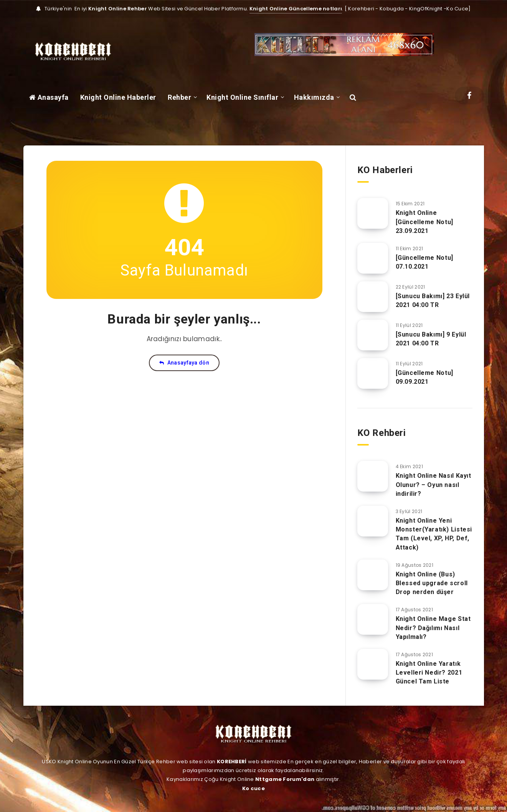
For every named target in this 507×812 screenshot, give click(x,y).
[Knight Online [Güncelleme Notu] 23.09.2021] (373, 213)
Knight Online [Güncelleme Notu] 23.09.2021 (424, 222)
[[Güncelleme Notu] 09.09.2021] (373, 373)
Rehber (179, 97)
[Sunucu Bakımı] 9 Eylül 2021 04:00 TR (431, 339)
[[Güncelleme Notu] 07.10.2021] (373, 258)
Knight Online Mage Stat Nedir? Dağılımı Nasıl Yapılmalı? (433, 628)
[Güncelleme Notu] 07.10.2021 (424, 262)
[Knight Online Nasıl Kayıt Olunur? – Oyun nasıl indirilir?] (373, 476)
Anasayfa (49, 97)
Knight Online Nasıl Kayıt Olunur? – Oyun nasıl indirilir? (434, 484)
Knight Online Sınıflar (242, 97)
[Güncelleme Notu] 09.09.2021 (424, 377)
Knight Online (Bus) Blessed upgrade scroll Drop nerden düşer (432, 583)
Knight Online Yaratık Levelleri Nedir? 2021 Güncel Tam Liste (429, 673)
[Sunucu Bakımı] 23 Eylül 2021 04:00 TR (433, 300)
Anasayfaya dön (184, 363)
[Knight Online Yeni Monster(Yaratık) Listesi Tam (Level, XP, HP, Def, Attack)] (373, 521)
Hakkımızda (314, 97)
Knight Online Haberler (118, 97)
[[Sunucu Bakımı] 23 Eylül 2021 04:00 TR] (373, 297)
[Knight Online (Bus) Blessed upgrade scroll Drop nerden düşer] (373, 575)
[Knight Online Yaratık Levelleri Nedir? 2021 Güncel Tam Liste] (373, 664)
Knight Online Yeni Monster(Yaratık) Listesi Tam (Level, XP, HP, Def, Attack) (434, 534)
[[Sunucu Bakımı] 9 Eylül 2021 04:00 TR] (373, 335)
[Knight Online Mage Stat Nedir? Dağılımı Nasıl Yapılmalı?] (373, 619)
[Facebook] (469, 96)
